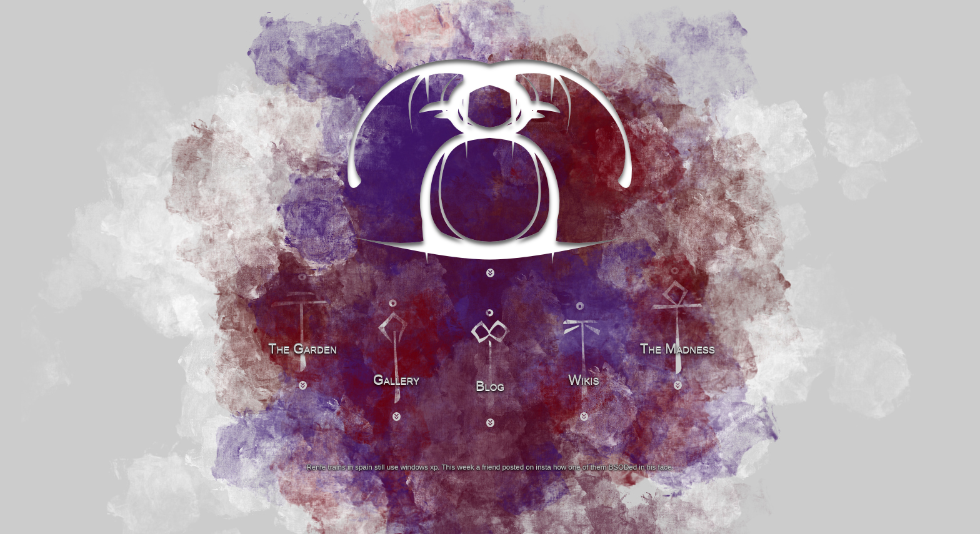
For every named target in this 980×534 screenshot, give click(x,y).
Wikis (584, 380)
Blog (490, 386)
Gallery (396, 380)
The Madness (677, 349)
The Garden (302, 349)
